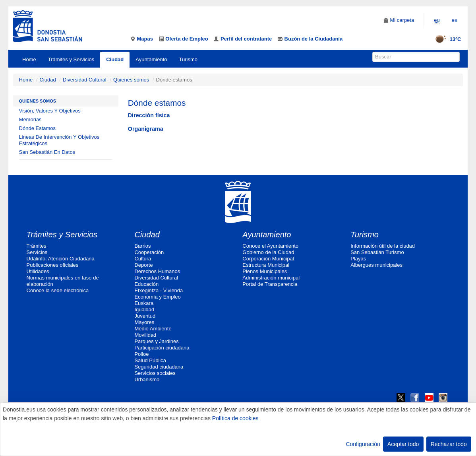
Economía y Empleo (157, 297)
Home (29, 59)
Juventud (145, 316)
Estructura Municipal (266, 265)
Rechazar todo (449, 444)
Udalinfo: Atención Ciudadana (61, 259)
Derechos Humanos (157, 271)
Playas (358, 259)
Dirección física (149, 115)
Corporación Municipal (268, 259)
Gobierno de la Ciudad (268, 252)
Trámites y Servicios (71, 59)
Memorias (30, 119)
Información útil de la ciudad (383, 246)
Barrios (142, 246)
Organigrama (146, 129)
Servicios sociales (155, 373)
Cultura (143, 259)
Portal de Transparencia (270, 284)
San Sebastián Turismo (377, 252)
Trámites (37, 246)
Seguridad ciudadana (159, 367)
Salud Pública (150, 360)
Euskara (144, 303)
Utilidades (38, 271)
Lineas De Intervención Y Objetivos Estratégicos (59, 140)
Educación (146, 284)
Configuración (363, 444)
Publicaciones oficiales (53, 265)
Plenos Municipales (265, 271)
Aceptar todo (403, 444)
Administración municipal (271, 278)
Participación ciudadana (162, 348)
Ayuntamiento (151, 59)
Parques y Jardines (156, 341)
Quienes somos (131, 80)
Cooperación (149, 252)
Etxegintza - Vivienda (159, 290)
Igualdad (144, 309)
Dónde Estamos (38, 128)
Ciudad (115, 59)
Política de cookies (235, 418)
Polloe (141, 354)
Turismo (188, 59)
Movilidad (145, 335)
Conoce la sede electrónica (58, 290)
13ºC (446, 39)
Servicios (37, 252)
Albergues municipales (376, 265)
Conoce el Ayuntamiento (270, 246)
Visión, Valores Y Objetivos (50, 111)
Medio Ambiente (153, 329)
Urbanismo (147, 379)
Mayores (144, 322)
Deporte (143, 265)
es (455, 20)
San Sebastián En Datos (47, 152)
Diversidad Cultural (85, 80)
